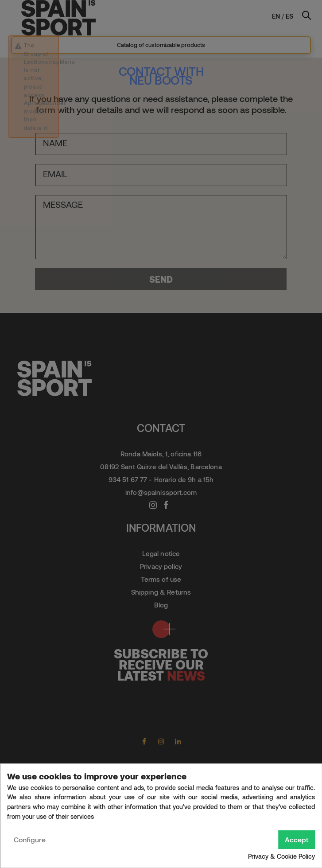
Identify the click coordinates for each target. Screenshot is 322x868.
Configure (30, 839)
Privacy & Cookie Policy (281, 856)
